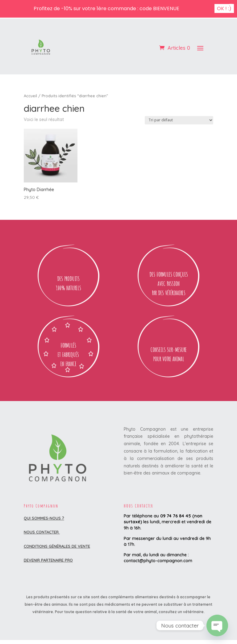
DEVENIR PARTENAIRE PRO (48, 560)
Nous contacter (42, 532)
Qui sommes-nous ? (44, 518)
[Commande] (179, 120)
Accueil (30, 96)
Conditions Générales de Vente (57, 546)
